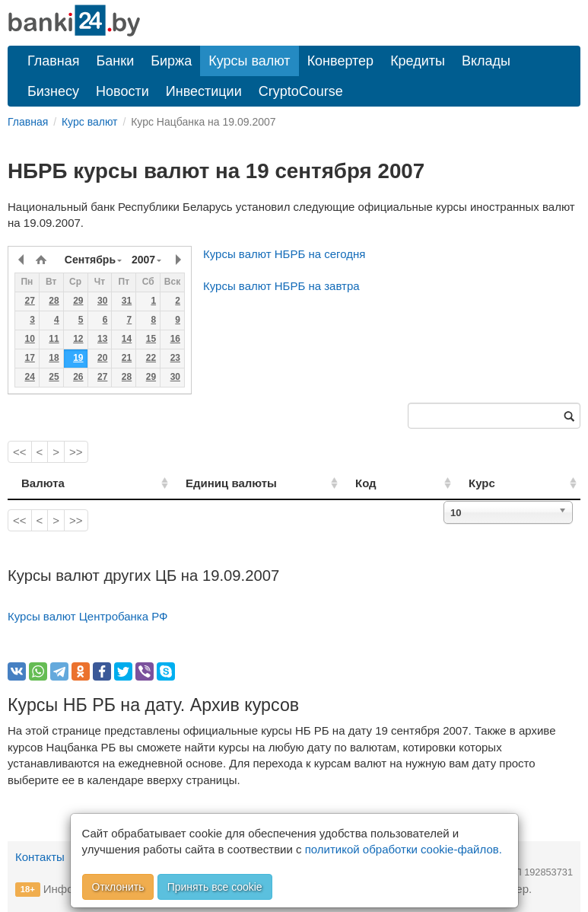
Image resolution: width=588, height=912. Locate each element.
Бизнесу (53, 91)
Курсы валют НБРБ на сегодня (284, 254)
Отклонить (118, 887)
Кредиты (418, 61)
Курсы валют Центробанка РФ (88, 616)
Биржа (171, 61)
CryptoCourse (301, 91)
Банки (116, 61)
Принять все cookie (215, 887)
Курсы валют (249, 61)
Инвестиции (204, 91)
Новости (122, 91)
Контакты (40, 857)
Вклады (486, 61)
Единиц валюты (205, 483)
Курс (502, 483)
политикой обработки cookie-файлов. (404, 849)
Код (404, 483)
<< (20, 452)
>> (76, 452)
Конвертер (341, 61)
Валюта (43, 483)
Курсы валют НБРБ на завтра (281, 286)
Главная (54, 61)
